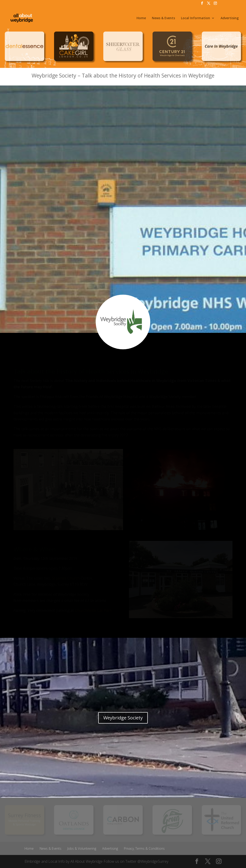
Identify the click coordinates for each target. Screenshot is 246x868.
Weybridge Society (123, 718)
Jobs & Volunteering (82, 848)
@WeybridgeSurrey (153, 861)
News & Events (163, 18)
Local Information (195, 18)
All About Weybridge (86, 861)
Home (141, 18)
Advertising (230, 18)
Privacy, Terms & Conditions (144, 848)
